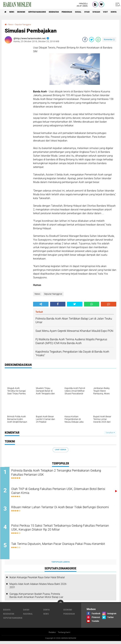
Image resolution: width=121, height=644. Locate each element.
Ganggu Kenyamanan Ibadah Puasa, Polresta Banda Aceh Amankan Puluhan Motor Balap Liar (36, 598)
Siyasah (108, 12)
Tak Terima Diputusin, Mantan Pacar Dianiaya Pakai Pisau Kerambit (59, 549)
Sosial (88, 12)
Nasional (28, 617)
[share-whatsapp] (98, 39)
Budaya (7, 613)
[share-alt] (41, 304)
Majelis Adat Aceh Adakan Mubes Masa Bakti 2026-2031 (38, 588)
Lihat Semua (60, 450)
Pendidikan (75, 12)
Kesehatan (60, 12)
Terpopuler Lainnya (60, 565)
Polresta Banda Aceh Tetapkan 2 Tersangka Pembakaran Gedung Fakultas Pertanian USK (58, 473)
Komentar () (109, 39)
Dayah (26, 613)
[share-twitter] (92, 39)
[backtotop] (60, 606)
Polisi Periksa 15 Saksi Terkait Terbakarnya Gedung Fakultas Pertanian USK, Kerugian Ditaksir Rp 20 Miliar (61, 530)
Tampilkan (110, 432)
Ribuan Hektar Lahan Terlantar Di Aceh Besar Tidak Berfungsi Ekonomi (61, 511)
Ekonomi (24, 12)
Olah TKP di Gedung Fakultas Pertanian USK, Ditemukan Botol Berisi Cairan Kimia (62, 492)
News (13, 12)
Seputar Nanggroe (41, 12)
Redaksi (52, 635)
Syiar (98, 12)
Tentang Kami (64, 635)
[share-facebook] (85, 39)
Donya (46, 613)
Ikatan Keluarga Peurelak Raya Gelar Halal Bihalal (37, 580)
